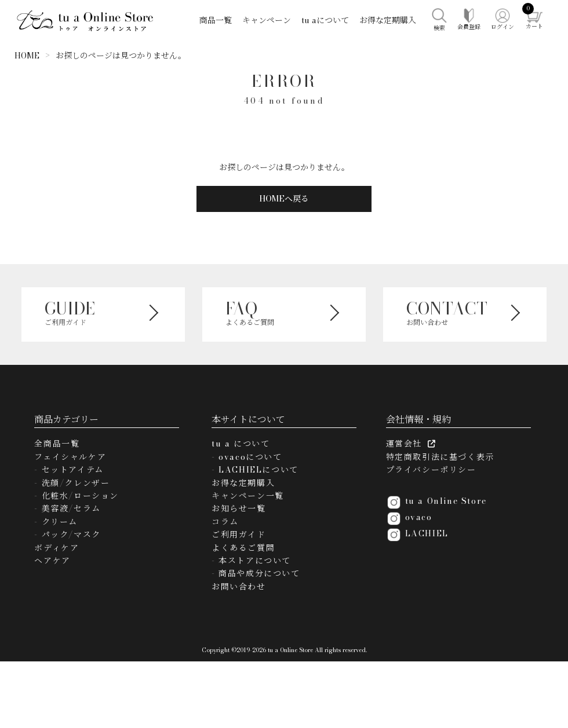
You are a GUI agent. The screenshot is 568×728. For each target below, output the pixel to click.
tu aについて (325, 20)
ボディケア (57, 548)
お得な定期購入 (388, 20)
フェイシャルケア (70, 457)
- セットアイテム (69, 470)
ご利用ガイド (239, 535)
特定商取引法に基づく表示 (440, 457)
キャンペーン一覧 (248, 496)
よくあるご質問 (243, 548)
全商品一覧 (57, 444)
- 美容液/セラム (67, 508)
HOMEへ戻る (284, 199)
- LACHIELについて (255, 470)
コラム (225, 522)
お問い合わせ (239, 587)
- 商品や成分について (256, 573)
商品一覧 (216, 20)
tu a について (241, 444)
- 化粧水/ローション (77, 496)
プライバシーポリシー (431, 470)
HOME (27, 56)
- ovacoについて (247, 457)
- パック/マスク (67, 535)
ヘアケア (52, 561)
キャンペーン (267, 20)
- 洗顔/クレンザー (72, 483)
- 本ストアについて (251, 561)
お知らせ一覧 (239, 508)
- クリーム (56, 522)
